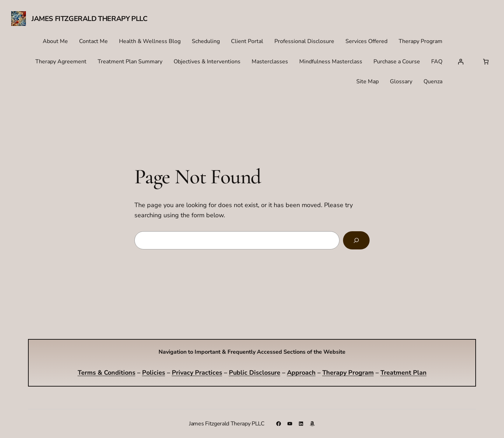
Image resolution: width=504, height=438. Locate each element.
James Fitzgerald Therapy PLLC (89, 19)
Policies (154, 373)
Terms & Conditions (107, 373)
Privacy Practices (197, 373)
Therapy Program (348, 373)
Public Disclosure (255, 373)
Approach (301, 373)
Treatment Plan (404, 373)
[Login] (461, 62)
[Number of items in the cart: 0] (486, 62)
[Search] (356, 240)
